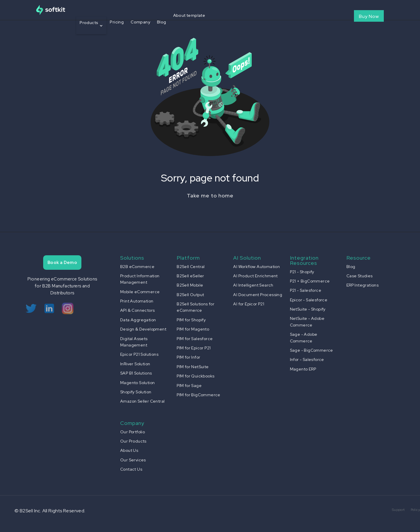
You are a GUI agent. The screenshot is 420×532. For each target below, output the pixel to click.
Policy (415, 510)
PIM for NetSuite (193, 367)
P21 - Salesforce (306, 290)
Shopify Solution (136, 392)
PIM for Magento (193, 329)
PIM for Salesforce (195, 339)
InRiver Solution (135, 364)
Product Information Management (140, 279)
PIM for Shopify (191, 320)
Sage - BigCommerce (312, 350)
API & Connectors (137, 310)
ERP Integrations (363, 285)
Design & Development (143, 329)
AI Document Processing (258, 295)
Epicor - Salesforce (309, 300)
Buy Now (369, 16)
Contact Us (131, 469)
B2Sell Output (190, 295)
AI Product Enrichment (255, 276)
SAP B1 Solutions (136, 373)
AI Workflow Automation (256, 267)
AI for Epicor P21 (249, 304)
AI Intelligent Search (253, 285)
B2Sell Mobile (190, 285)
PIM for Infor (188, 357)
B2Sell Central (191, 267)
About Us (129, 450)
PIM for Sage (189, 386)
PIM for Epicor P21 (194, 348)
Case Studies (360, 276)
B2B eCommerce (137, 267)
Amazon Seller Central (142, 401)
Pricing (117, 22)
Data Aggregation (138, 320)
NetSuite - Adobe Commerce (307, 322)
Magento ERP (303, 369)
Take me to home (210, 196)
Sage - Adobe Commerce (304, 337)
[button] (91, 25)
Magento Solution (137, 383)
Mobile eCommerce (140, 292)
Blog (162, 22)
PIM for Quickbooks (196, 376)
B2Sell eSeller (190, 276)
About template (189, 15)
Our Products (133, 441)
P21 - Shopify (302, 272)
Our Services (133, 460)
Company (140, 22)
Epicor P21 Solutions (139, 354)
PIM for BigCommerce (199, 395)
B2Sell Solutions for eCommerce (196, 307)
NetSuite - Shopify (308, 309)
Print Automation (137, 301)
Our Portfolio (133, 432)
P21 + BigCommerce (310, 281)
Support (398, 510)
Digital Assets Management (134, 342)
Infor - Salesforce (307, 359)
